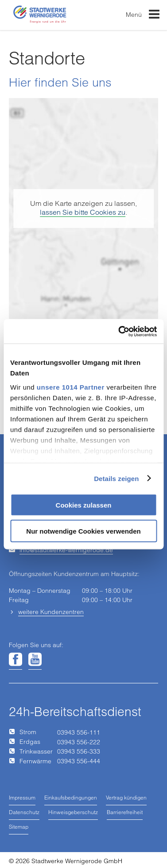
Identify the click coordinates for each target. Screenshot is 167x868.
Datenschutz (24, 812)
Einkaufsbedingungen (71, 798)
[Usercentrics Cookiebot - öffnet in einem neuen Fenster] (119, 331)
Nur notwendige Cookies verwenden (83, 531)
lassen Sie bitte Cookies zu (83, 212)
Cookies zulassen (84, 505)
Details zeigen (116, 478)
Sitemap (19, 827)
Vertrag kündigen (126, 798)
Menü (143, 16)
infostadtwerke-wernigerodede (66, 550)
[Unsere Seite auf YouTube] (35, 660)
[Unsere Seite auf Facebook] (16, 660)
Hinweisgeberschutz (73, 812)
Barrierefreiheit (125, 812)
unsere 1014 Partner (71, 387)
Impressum (22, 798)
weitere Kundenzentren (51, 612)
